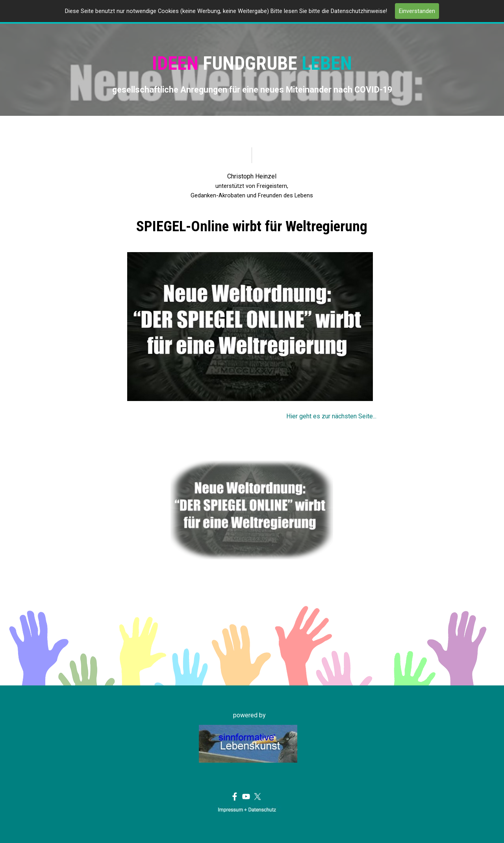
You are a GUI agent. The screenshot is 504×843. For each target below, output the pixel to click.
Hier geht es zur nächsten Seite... (331, 416)
